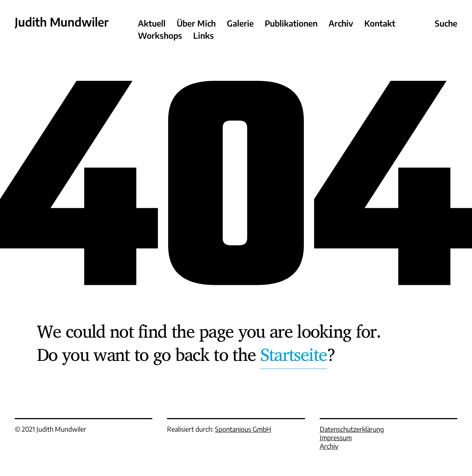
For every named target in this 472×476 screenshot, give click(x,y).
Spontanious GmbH (243, 429)
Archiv (341, 23)
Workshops (160, 36)
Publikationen (291, 23)
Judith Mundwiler (62, 22)
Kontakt (380, 23)
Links (204, 36)
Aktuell (152, 23)
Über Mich (196, 23)
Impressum (336, 437)
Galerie (240, 23)
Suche (446, 23)
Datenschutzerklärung (352, 429)
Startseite (294, 354)
